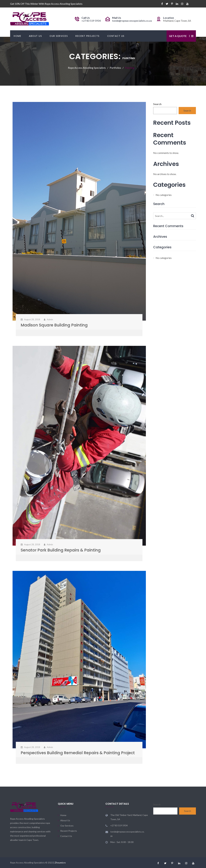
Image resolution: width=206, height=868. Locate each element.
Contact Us (116, 36)
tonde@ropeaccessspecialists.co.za (132, 21)
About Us (35, 36)
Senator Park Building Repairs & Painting (61, 550)
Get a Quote (178, 36)
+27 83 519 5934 (91, 21)
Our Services (59, 36)
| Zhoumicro (60, 863)
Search (157, 104)
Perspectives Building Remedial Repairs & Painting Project (78, 753)
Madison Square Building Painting (54, 325)
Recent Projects (88, 36)
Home (17, 36)
